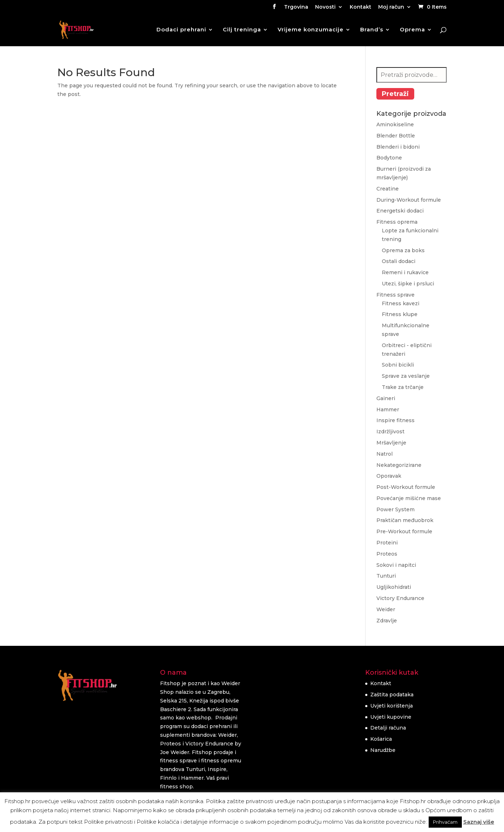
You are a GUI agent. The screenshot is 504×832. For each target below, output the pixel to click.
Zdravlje (387, 621)
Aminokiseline (395, 124)
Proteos (387, 554)
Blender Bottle (396, 136)
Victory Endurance (400, 598)
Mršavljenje (391, 443)
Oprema (412, 30)
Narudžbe (383, 750)
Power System (395, 509)
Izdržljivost (390, 432)
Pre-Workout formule (404, 531)
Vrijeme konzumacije (311, 30)
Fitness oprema (397, 222)
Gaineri (386, 398)
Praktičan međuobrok (405, 520)
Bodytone (389, 158)
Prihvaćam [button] (445, 822)
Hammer (388, 410)
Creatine (388, 189)
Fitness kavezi (401, 303)
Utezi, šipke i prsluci (408, 284)
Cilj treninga (242, 30)
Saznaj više (479, 822)
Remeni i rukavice (405, 272)
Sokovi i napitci (396, 565)
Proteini (387, 543)
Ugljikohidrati (394, 587)
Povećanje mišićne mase (409, 498)
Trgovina (296, 7)
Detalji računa (388, 728)
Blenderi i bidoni (398, 147)
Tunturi (386, 576)
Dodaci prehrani (181, 30)
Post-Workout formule (406, 487)
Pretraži (395, 94)
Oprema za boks (403, 250)
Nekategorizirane (399, 465)
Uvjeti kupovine (391, 717)
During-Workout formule (409, 200)
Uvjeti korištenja (392, 706)
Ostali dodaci (399, 261)
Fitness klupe (400, 314)
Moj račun (391, 7)
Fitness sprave (395, 295)
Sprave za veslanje (406, 376)
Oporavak (389, 476)
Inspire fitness (395, 420)
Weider (386, 609)
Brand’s (372, 30)
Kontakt (361, 7)
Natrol (384, 454)
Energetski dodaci (400, 211)
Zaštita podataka (392, 695)
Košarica (381, 739)
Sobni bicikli (398, 365)
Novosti (325, 7)
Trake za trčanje (403, 387)
